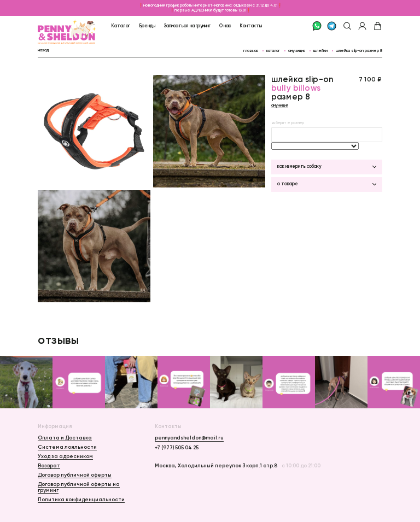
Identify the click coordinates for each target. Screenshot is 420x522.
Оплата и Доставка (65, 438)
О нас (225, 26)
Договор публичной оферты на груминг (79, 487)
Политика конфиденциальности (81, 499)
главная (251, 51)
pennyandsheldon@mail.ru (189, 438)
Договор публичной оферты (75, 475)
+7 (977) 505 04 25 (177, 448)
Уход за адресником (65, 456)
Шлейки (320, 51)
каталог (273, 51)
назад (43, 50)
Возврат (49, 465)
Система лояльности (67, 447)
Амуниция (297, 51)
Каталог (121, 26)
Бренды (147, 26)
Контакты (251, 26)
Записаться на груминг (187, 26)
